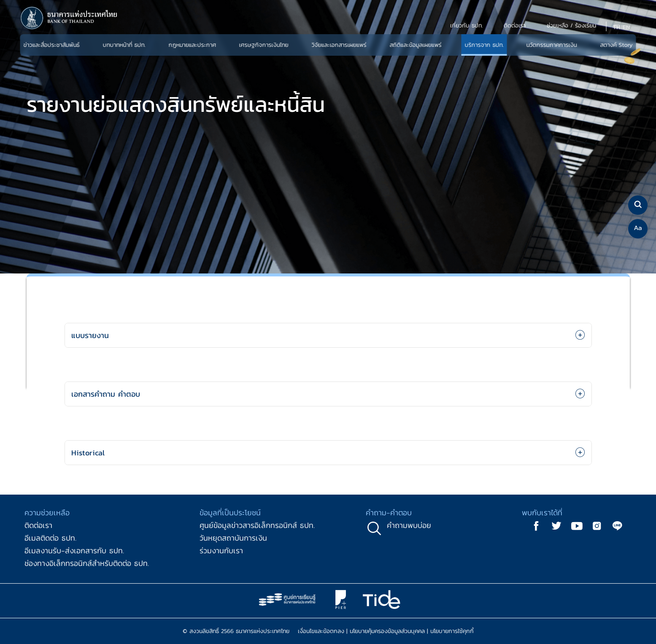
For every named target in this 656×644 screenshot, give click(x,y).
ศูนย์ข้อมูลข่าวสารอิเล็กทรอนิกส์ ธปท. (257, 525)
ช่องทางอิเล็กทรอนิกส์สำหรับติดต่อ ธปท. (87, 563)
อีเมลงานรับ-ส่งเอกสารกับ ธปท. (74, 551)
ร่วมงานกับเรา (221, 551)
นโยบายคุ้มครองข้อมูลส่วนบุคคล (387, 631)
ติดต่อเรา (38, 525)
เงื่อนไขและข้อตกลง (321, 631)
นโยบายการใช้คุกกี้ (452, 631)
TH (617, 27)
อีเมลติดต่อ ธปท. (50, 538)
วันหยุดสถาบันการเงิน (233, 538)
